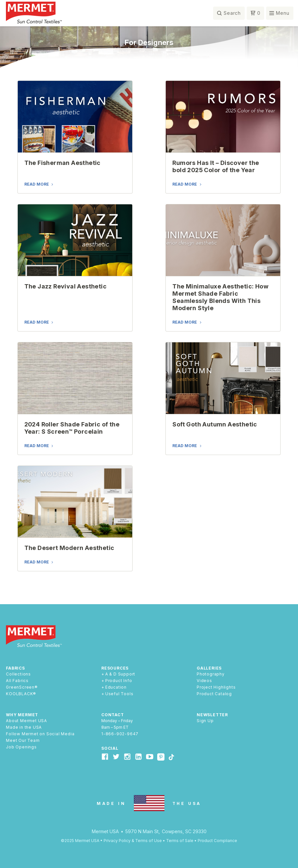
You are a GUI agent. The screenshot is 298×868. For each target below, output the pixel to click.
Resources (115, 668)
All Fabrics (17, 681)
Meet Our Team (23, 741)
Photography (211, 674)
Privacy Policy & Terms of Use (133, 841)
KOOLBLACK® (21, 694)
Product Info (119, 681)
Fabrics (15, 668)
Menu (283, 13)
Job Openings (21, 747)
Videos (204, 681)
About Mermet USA (26, 721)
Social (110, 748)
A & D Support (120, 674)
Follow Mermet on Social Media (40, 734)
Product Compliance (217, 841)
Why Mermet (22, 715)
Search (232, 13)
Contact (113, 715)
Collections (18, 674)
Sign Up (205, 721)
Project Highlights (216, 687)
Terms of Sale (180, 841)
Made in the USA (24, 727)
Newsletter (212, 715)
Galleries (209, 668)
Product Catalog (214, 694)
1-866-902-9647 (120, 734)
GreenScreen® (22, 687)
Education (116, 687)
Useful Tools (119, 694)
